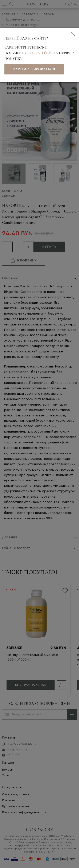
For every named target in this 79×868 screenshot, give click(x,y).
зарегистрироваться (34, 69)
